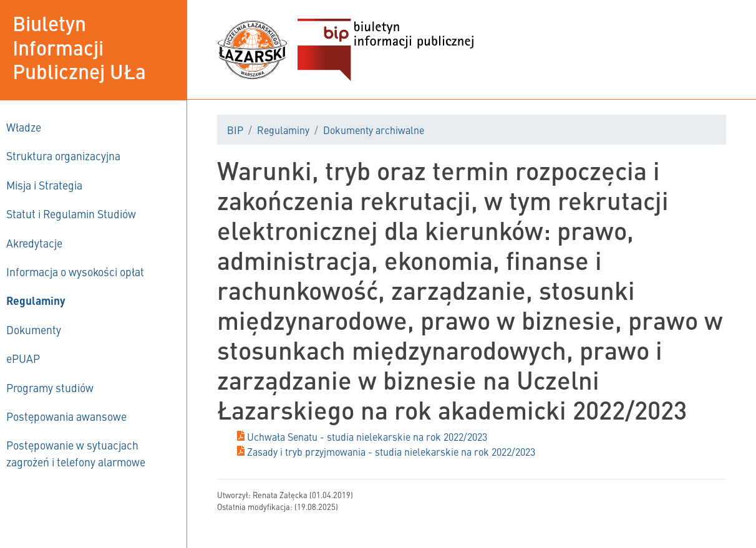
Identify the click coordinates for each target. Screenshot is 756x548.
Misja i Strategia (44, 185)
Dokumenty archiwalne (374, 130)
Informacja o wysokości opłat (75, 272)
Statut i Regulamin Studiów (71, 214)
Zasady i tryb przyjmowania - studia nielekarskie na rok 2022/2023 (391, 451)
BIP (235, 130)
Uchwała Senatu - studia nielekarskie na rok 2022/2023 (367, 436)
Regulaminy (36, 300)
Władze (24, 127)
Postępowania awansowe (66, 416)
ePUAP (23, 358)
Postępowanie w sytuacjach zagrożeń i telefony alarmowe (76, 453)
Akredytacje (34, 243)
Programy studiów (50, 387)
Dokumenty (34, 329)
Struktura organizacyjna (63, 156)
